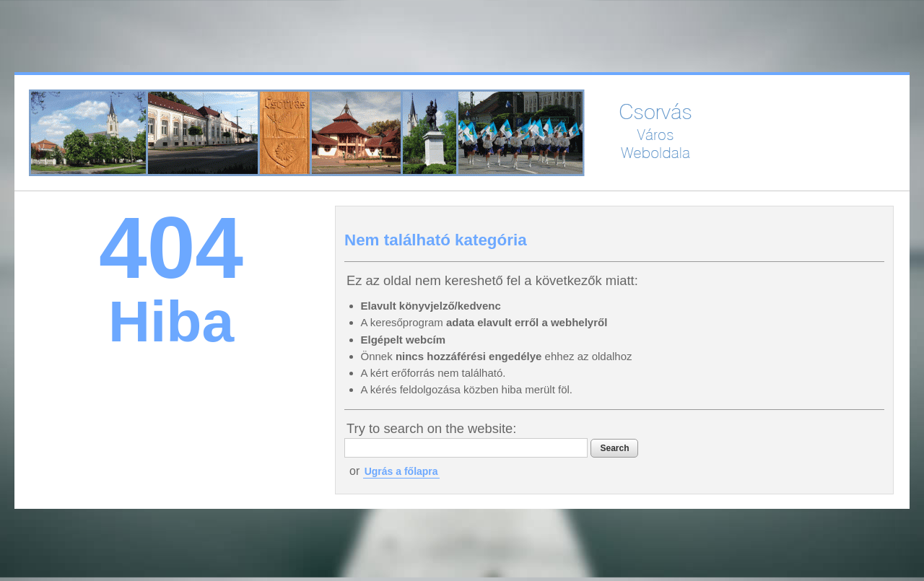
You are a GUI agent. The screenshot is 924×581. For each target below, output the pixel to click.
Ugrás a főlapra (401, 471)
